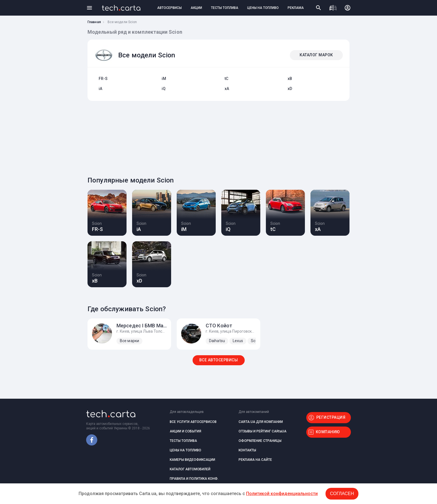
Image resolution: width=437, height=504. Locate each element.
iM (164, 79)
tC (226, 79)
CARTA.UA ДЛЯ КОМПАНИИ (261, 422)
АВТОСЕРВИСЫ (169, 8)
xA (227, 89)
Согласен (342, 494)
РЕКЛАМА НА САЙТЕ (255, 460)
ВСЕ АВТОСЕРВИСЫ (219, 360)
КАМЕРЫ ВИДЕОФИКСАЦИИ (192, 460)
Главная (94, 22)
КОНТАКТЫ (247, 450)
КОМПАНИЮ (328, 432)
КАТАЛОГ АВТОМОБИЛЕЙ (190, 469)
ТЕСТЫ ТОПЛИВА (225, 8)
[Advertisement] (217, 137)
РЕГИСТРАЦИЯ (331, 417)
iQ (164, 89)
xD (290, 89)
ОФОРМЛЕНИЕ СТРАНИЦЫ (260, 441)
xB (290, 79)
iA (100, 89)
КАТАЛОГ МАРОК (316, 55)
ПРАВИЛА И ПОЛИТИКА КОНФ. (194, 479)
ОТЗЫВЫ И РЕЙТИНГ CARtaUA (263, 431)
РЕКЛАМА (296, 8)
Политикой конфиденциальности (282, 494)
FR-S (103, 79)
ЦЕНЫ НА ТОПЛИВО (263, 8)
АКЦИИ (196, 8)
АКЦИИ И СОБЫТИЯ (185, 431)
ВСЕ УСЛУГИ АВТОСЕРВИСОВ (193, 422)
